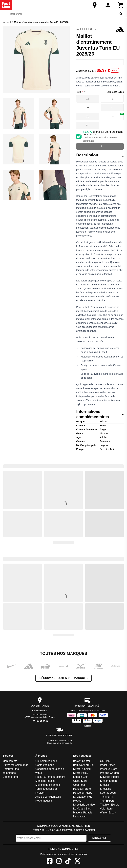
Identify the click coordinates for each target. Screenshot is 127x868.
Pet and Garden (109, 773)
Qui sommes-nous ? (47, 761)
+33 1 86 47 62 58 (40, 721)
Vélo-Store (106, 809)
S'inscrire (99, 838)
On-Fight (105, 761)
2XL (117, 115)
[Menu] (4, 14)
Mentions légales (45, 781)
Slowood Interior (110, 777)
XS (88, 99)
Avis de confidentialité (48, 797)
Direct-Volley (81, 773)
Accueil (7, 22)
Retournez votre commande (60, 743)
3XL (88, 125)
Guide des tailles (115, 92)
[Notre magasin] (95, 5)
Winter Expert (108, 813)
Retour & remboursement (50, 777)
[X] (77, 861)
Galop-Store (80, 781)
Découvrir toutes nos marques (63, 678)
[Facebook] (50, 861)
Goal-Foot (79, 785)
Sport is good (108, 793)
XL (88, 117)
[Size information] (85, 92)
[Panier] (121, 5)
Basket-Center (82, 761)
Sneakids (106, 789)
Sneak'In (105, 785)
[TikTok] (68, 861)
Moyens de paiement (48, 785)
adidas (100, 29)
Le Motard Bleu (82, 809)
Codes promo (11, 777)
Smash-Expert (108, 781)
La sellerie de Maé (84, 805)
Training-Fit (107, 797)
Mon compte (10, 761)
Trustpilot (87, 726)
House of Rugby (83, 793)
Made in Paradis (83, 813)
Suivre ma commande (16, 765)
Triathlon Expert (109, 805)
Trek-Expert (107, 801)
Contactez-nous (40, 711)
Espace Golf (80, 777)
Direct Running (82, 769)
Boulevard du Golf (84, 765)
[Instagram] (59, 861)
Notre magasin (44, 801)
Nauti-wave (80, 817)
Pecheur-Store (109, 769)
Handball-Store (82, 789)
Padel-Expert (108, 765)
